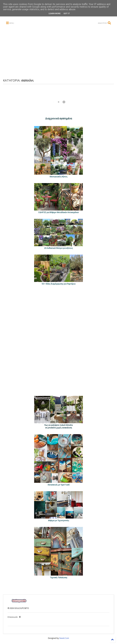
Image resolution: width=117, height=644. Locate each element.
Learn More (55, 14)
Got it (67, 14)
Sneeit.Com (64, 638)
